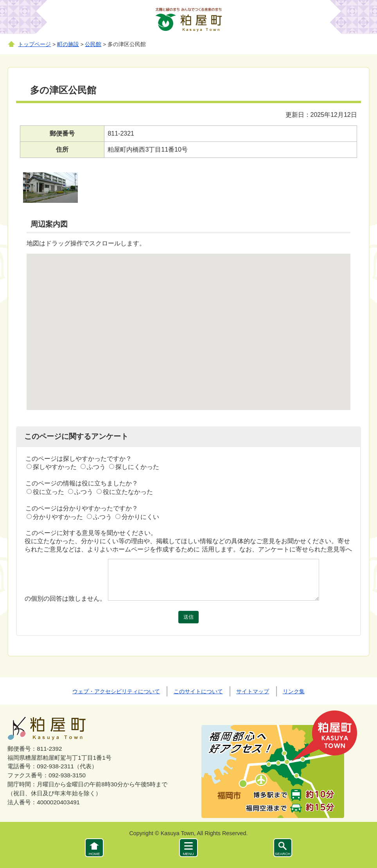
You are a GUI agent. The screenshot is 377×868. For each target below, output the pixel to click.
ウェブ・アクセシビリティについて (116, 691)
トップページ (34, 44)
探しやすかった (55, 467)
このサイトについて (198, 691)
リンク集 (294, 691)
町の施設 (68, 44)
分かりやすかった (58, 517)
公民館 (93, 44)
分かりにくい (140, 517)
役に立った (48, 492)
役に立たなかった (128, 492)
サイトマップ (253, 691)
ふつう (96, 467)
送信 (188, 617)
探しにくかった (137, 467)
